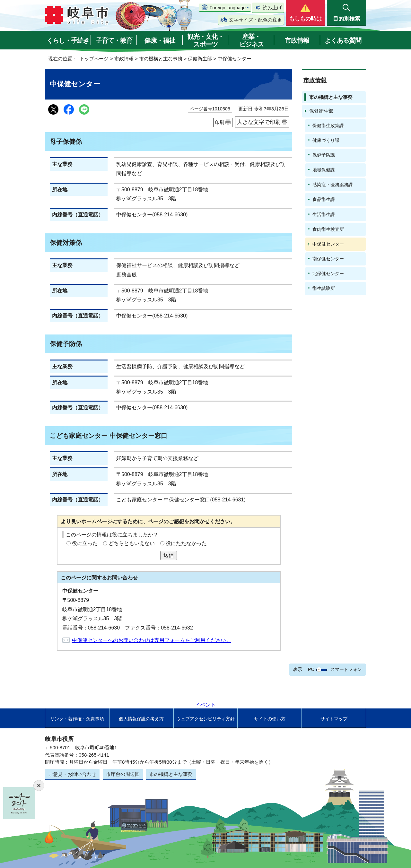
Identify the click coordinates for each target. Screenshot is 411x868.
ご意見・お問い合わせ (72, 774)
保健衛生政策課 (328, 126)
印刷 (220, 122)
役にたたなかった (186, 543)
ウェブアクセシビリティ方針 (205, 719)
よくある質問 (343, 40)
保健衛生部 (200, 59)
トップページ (94, 59)
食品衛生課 (324, 199)
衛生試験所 (324, 288)
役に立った (85, 543)
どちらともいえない (132, 543)
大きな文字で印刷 (259, 122)
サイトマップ (334, 719)
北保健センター (328, 273)
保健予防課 (324, 155)
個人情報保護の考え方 (141, 719)
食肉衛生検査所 (328, 229)
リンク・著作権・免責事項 (77, 719)
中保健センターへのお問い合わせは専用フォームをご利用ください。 (152, 640)
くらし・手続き (68, 40)
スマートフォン (346, 669)
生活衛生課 (324, 214)
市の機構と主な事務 (161, 59)
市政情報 (297, 40)
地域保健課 (324, 170)
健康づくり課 (326, 140)
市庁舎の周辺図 (123, 774)
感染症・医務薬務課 (333, 185)
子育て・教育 (114, 40)
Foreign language (228, 8)
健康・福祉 (160, 40)
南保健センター (328, 259)
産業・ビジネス (251, 40)
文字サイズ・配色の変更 (255, 20)
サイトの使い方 (270, 719)
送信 (169, 555)
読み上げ (272, 8)
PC (311, 669)
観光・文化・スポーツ (205, 40)
